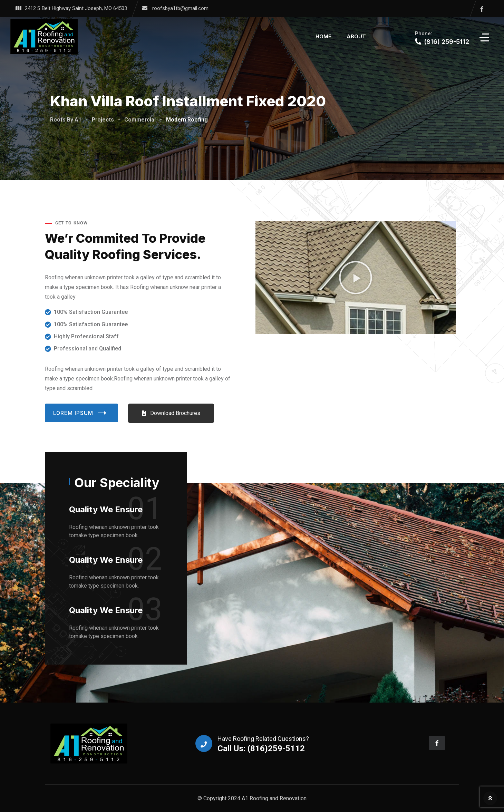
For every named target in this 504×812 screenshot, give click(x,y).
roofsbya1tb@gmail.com (180, 8)
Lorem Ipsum (81, 413)
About (356, 36)
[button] (356, 278)
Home (323, 36)
